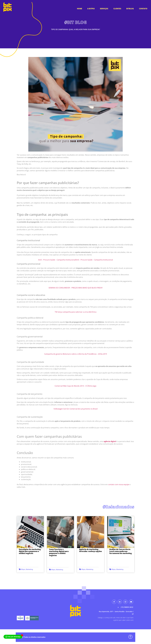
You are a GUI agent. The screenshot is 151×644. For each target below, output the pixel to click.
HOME (80, 9)
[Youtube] (131, 602)
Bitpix (23, 569)
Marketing (29, 569)
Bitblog (130, 9)
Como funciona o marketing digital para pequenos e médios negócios (59, 552)
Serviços (104, 9)
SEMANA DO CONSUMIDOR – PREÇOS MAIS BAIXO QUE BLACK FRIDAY (76, 288)
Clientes (117, 9)
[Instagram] (125, 602)
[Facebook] (114, 602)
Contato (143, 9)
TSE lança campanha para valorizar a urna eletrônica (76, 312)
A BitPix (91, 9)
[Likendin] (120, 602)
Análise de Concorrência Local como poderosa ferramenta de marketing (121, 551)
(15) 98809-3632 (125, 607)
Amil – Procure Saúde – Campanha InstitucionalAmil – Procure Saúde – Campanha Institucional (75, 260)
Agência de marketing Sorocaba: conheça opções (90, 550)
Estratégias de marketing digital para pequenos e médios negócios (30, 551)
